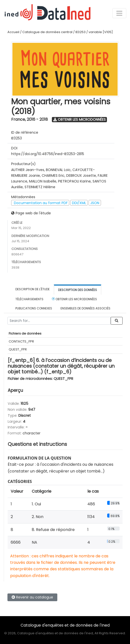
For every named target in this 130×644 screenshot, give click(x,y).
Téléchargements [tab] (29, 299)
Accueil (13, 32)
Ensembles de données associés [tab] (85, 308)
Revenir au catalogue (32, 597)
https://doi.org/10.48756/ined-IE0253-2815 (48, 154)
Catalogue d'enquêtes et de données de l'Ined (65, 625)
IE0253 (81, 32)
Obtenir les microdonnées (80, 119)
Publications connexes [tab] (34, 308)
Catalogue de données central (47, 32)
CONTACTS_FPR (21, 341)
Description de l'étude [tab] (32, 289)
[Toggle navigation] (119, 13)
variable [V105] (101, 32)
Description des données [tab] (78, 290)
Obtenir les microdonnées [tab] (74, 299)
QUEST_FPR (18, 349)
